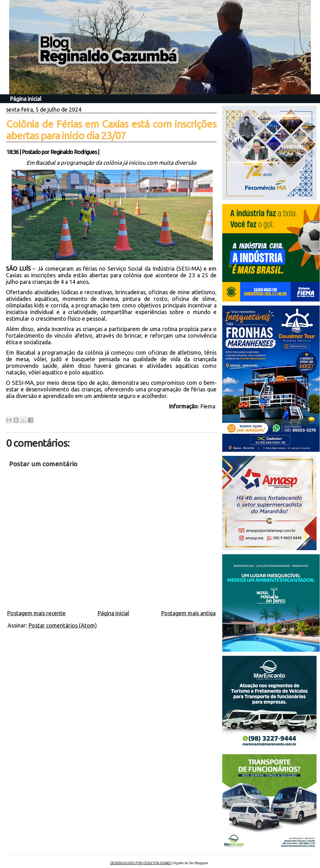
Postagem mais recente (36, 613)
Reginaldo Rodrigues (74, 152)
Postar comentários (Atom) (63, 625)
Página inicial (26, 99)
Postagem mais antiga (188, 613)
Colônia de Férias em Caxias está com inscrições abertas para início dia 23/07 (111, 130)
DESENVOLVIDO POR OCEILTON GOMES (141, 863)
